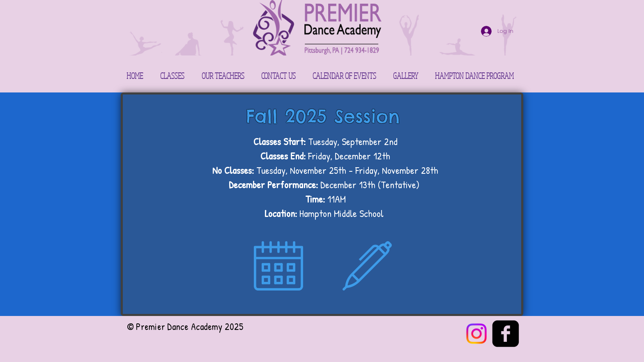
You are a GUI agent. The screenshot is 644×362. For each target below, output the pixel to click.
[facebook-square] (506, 334)
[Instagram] (476, 334)
